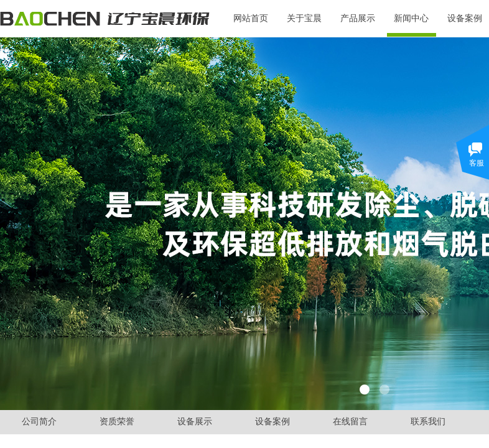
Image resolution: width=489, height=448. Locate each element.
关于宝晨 (304, 18)
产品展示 (358, 18)
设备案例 (272, 421)
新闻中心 (411, 18)
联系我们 (428, 421)
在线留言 (350, 421)
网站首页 (251, 18)
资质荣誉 (117, 421)
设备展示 (195, 421)
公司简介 (39, 421)
